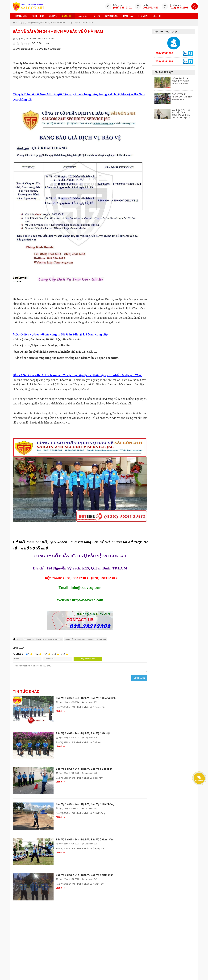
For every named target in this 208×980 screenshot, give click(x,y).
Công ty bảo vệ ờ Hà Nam (75, 639)
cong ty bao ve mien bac (53, 639)
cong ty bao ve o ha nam (97, 639)
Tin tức (96, 16)
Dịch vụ (53, 16)
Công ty (67, 16)
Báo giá (82, 16)
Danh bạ (128, 16)
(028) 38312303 (179, 8)
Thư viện (143, 16)
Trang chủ (21, 16)
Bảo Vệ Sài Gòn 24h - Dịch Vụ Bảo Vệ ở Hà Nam (72, 23)
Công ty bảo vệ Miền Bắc (38, 23)
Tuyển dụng (112, 16)
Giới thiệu (38, 16)
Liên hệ (157, 16)
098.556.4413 (151, 8)
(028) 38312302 (122, 8)
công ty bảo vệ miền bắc (32, 639)
